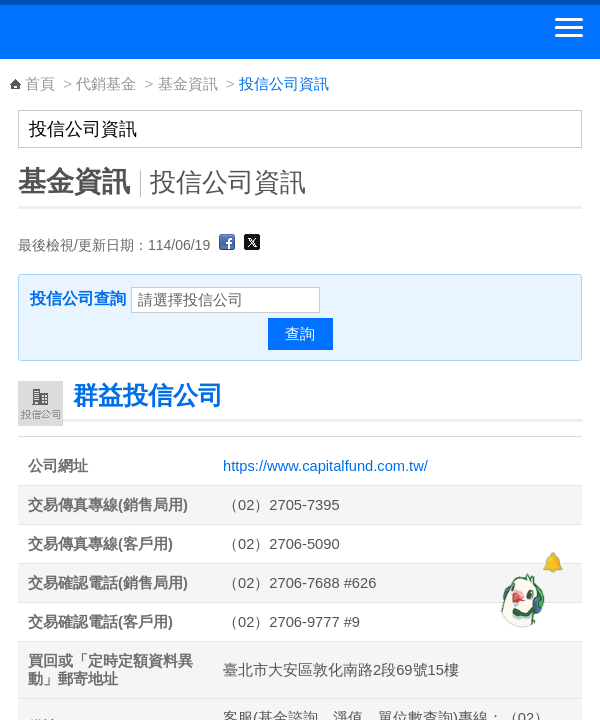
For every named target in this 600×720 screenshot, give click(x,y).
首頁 (40, 83)
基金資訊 (188, 83)
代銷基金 (106, 83)
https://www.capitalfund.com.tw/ (325, 466)
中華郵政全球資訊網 (125, 32)
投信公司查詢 (78, 298)
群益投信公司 (148, 395)
